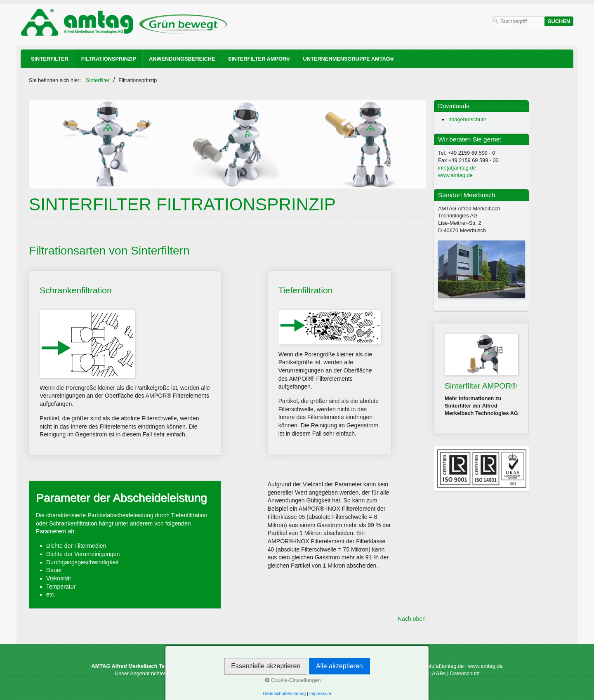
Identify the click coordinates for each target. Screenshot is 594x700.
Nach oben (412, 619)
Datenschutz (465, 673)
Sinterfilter (50, 59)
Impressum (415, 673)
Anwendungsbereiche (182, 59)
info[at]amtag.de (457, 168)
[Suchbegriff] (518, 21)
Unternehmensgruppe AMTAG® (349, 59)
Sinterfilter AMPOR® (259, 59)
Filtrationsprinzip (109, 59)
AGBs (439, 673)
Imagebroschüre (467, 119)
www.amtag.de (455, 175)
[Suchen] (559, 21)
